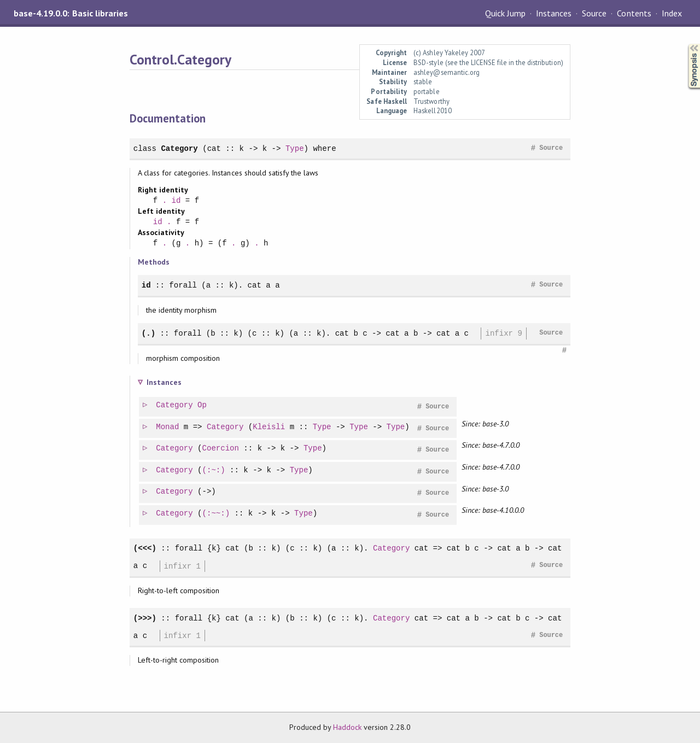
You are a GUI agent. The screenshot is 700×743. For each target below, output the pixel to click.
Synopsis (685, 44)
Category (179, 148)
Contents (634, 13)
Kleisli (269, 427)
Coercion (221, 449)
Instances (554, 13)
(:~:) (214, 470)
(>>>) (145, 618)
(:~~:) (217, 514)
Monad (168, 427)
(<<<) (145, 548)
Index (672, 13)
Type (295, 148)
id (176, 201)
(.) (148, 333)
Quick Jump (505, 13)
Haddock (347, 727)
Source (594, 13)
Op (203, 405)
